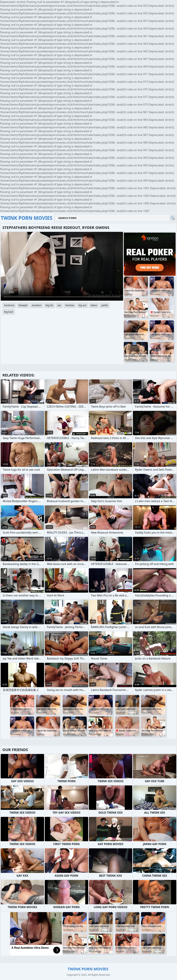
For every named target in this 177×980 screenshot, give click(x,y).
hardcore (9, 305)
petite (105, 305)
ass (59, 305)
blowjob (23, 305)
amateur (36, 305)
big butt (9, 312)
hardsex (70, 305)
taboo (94, 305)
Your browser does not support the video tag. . (62, 266)
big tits (50, 305)
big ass (82, 305)
